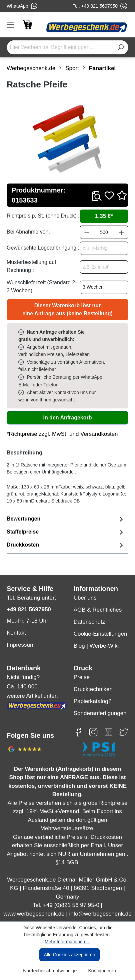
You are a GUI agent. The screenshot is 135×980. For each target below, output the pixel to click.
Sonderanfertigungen (100, 713)
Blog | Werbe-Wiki (96, 646)
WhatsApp (22, 6)
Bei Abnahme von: (28, 232)
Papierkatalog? (92, 701)
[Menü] (12, 25)
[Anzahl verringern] (87, 232)
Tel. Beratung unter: (31, 598)
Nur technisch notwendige (50, 971)
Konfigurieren (102, 971)
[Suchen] (120, 47)
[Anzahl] (104, 232)
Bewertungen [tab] (66, 519)
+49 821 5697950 (29, 609)
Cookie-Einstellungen (100, 634)
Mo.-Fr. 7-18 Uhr (27, 621)
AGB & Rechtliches (98, 610)
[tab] (66, 532)
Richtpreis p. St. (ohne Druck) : (43, 216)
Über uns (85, 598)
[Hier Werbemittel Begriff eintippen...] (60, 47)
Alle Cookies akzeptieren (69, 955)
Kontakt (16, 633)
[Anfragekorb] (27, 24)
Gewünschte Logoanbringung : (43, 248)
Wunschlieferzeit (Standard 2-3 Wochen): (42, 286)
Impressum (21, 645)
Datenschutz (89, 622)
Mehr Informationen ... (67, 942)
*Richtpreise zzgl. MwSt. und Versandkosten (62, 434)
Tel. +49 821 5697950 (100, 6)
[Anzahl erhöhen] (122, 232)
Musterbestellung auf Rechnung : (31, 266)
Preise (82, 677)
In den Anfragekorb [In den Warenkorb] (67, 418)
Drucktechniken (93, 689)
